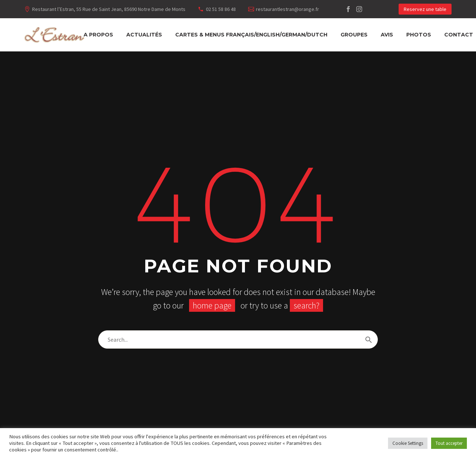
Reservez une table (425, 9)
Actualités (144, 35)
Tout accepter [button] (449, 443)
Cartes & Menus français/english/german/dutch (251, 35)
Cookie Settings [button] (408, 443)
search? (306, 305)
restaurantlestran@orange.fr (287, 9)
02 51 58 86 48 (221, 9)
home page (212, 305)
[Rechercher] (238, 339)
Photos (419, 35)
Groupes (354, 35)
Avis (387, 35)
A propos (98, 35)
